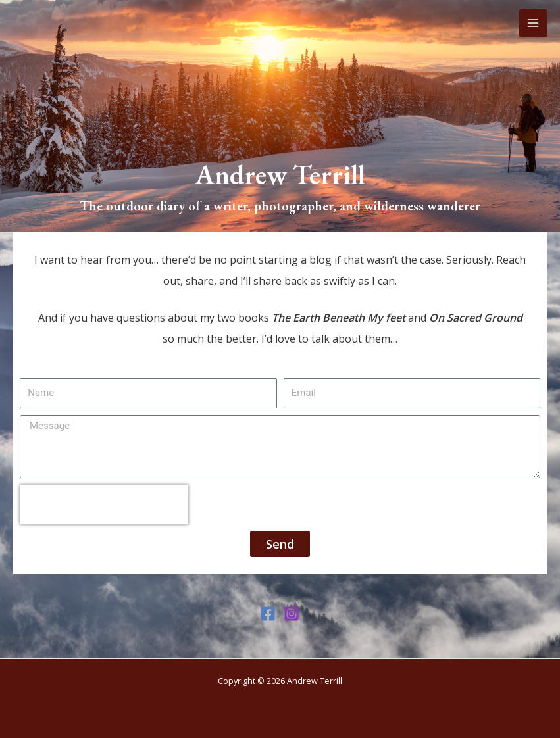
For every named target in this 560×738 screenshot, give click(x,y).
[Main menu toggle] (533, 23)
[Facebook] (268, 614)
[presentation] (104, 504)
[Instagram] (292, 614)
